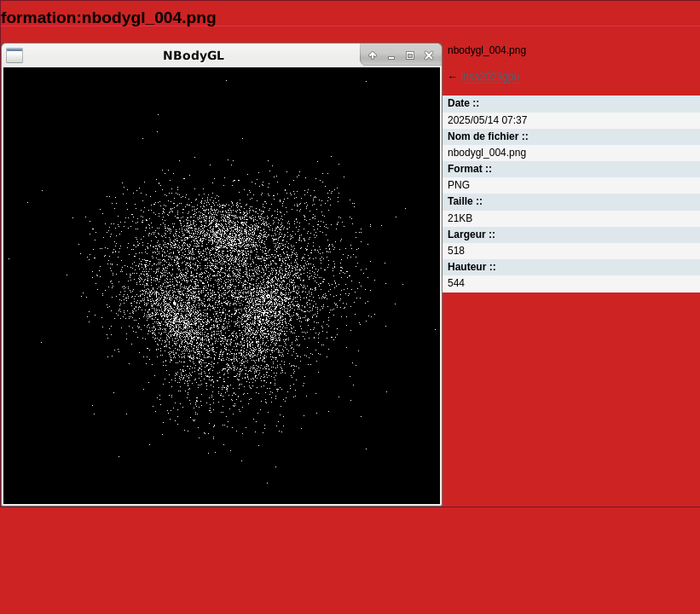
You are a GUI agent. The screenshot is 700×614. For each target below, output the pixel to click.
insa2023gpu (490, 77)
